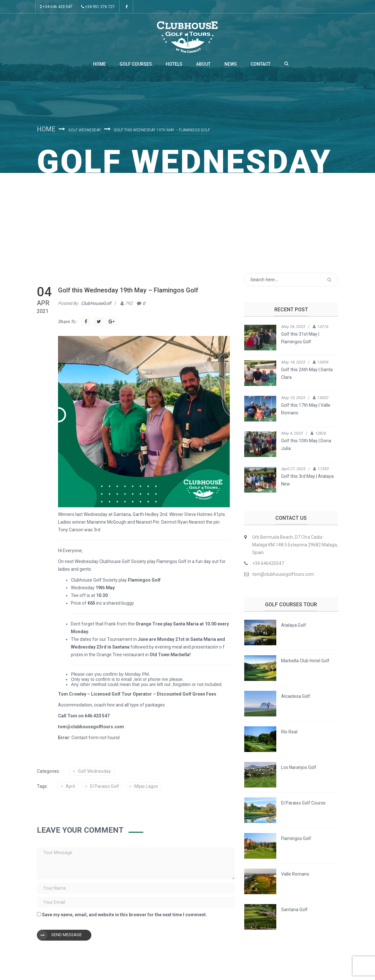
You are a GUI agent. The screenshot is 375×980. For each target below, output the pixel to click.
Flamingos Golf (296, 838)
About (203, 64)
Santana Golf (294, 910)
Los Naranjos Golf (299, 767)
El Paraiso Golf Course (303, 803)
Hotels (174, 64)
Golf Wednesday (85, 130)
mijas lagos (146, 786)
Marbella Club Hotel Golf (305, 661)
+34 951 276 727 (98, 7)
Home (99, 64)
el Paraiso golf (105, 786)
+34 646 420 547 (56, 7)
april (70, 786)
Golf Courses (136, 64)
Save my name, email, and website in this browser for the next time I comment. (125, 915)
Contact (261, 64)
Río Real (289, 732)
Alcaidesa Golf (296, 696)
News (231, 64)
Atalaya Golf (294, 625)
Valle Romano (295, 874)
